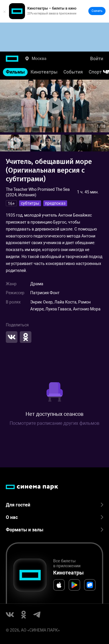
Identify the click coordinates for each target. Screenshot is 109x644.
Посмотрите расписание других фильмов (54, 423)
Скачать (97, 11)
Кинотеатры (44, 72)
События (73, 72)
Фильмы (15, 72)
